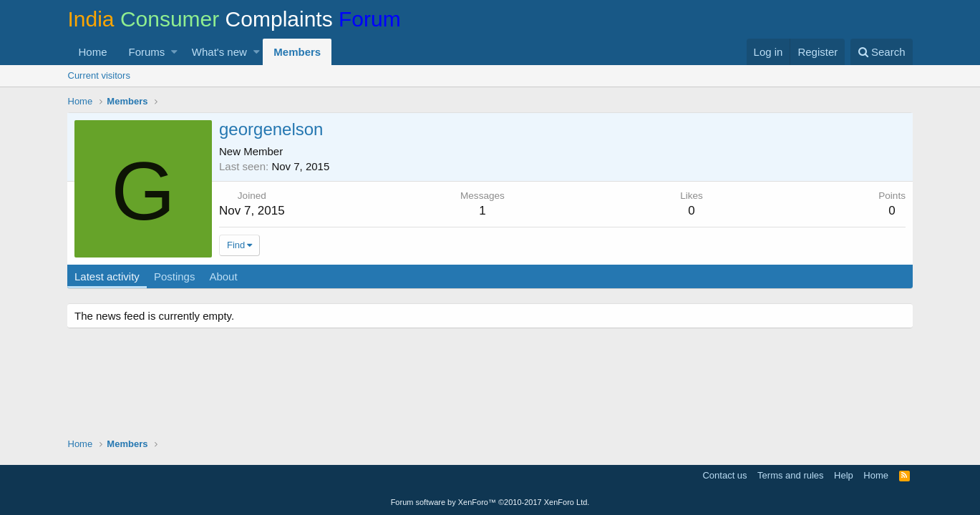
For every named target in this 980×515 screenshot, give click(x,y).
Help (844, 475)
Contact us (724, 475)
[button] (174, 52)
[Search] (882, 52)
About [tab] (224, 276)
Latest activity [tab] (108, 276)
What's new (219, 52)
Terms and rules (790, 475)
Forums (147, 52)
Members (297, 52)
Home (93, 52)
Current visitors (99, 75)
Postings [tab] (175, 276)
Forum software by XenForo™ (490, 502)
